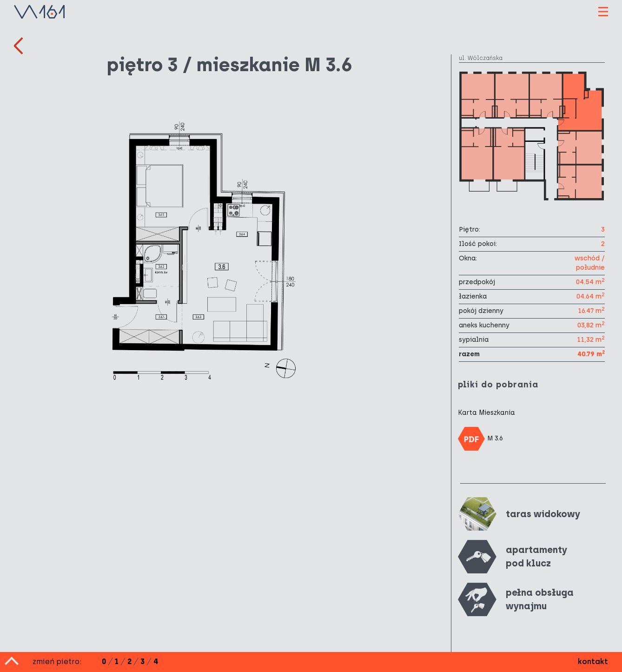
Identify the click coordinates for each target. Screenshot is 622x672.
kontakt (593, 662)
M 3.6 (481, 439)
